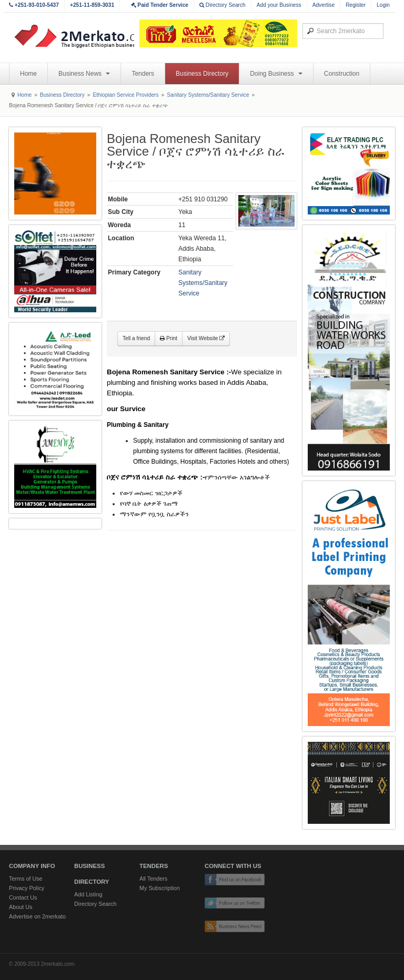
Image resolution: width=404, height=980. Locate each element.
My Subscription (160, 888)
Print (169, 338)
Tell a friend (136, 338)
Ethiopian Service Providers (125, 95)
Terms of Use (26, 879)
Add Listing (88, 894)
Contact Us (23, 897)
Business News (84, 74)
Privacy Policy (27, 888)
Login (383, 5)
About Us (21, 907)
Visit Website (206, 338)
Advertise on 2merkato (37, 916)
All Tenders (153, 879)
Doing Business (276, 74)
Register (356, 5)
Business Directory (202, 74)
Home (28, 74)
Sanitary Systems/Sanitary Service (208, 95)
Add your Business (279, 5)
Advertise (324, 5)
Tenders (143, 74)
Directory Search (223, 5)
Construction (342, 74)
